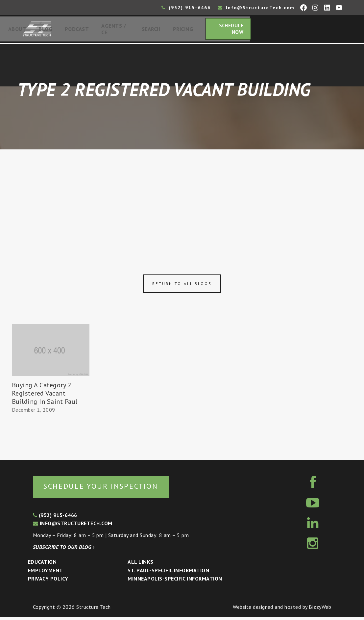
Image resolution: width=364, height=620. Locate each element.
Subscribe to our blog (64, 550)
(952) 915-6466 (186, 8)
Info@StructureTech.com (256, 8)
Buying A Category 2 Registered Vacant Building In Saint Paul (45, 396)
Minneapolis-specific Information (175, 582)
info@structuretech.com (73, 527)
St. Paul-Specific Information (168, 574)
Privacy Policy (48, 582)
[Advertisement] (182, 201)
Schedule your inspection (110, 489)
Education (42, 565)
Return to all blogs (182, 286)
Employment (46, 574)
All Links (140, 565)
